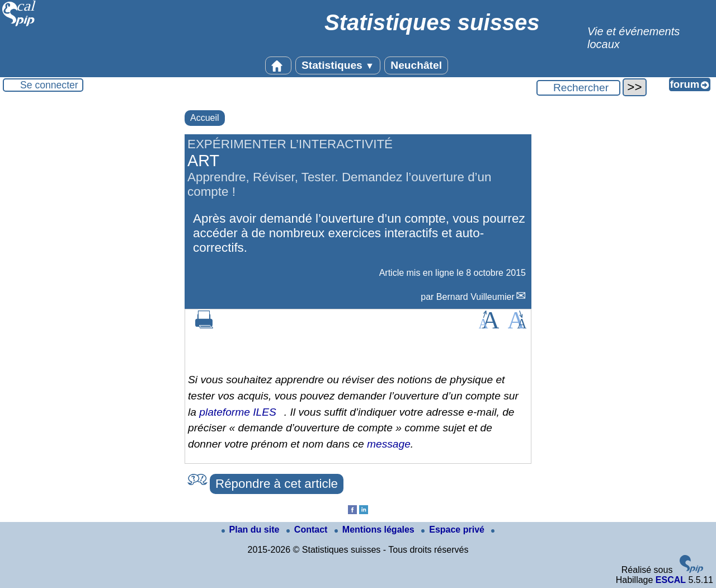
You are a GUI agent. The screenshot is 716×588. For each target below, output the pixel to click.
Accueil (205, 118)
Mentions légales (376, 530)
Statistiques (338, 65)
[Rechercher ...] (578, 88)
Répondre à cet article (277, 484)
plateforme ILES (238, 412)
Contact (308, 530)
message (389, 444)
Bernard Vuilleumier (475, 297)
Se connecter (49, 85)
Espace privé (454, 530)
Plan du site (252, 530)
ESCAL (671, 580)
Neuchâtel (416, 65)
